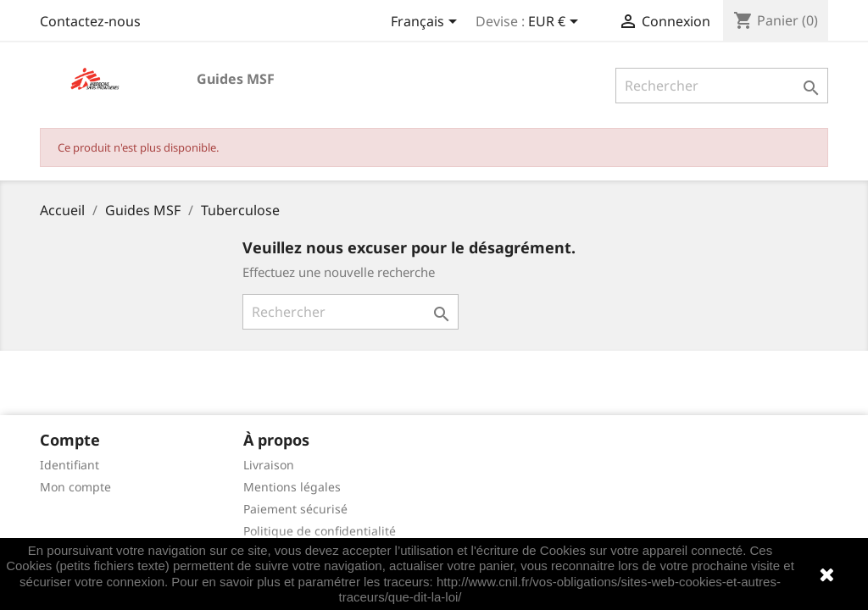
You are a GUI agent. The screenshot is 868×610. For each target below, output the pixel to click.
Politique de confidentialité (320, 531)
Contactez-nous (90, 21)
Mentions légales (292, 487)
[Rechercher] (722, 86)
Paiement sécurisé (295, 509)
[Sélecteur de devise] (556, 23)
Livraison (269, 465)
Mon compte (75, 487)
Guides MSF (236, 79)
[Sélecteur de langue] (427, 23)
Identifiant (70, 465)
